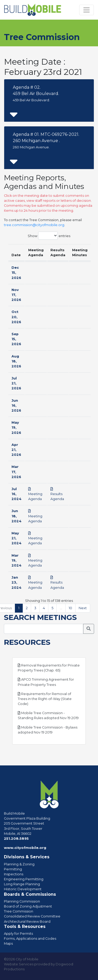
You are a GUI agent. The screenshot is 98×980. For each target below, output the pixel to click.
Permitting (13, 869)
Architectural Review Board (27, 922)
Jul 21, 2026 (16, 383)
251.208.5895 (16, 839)
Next (83, 608)
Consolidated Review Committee (32, 916)
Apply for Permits (18, 934)
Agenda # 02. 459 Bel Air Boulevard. (36, 93)
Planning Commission (22, 901)
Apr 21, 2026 (16, 450)
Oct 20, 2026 (16, 317)
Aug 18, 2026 (16, 361)
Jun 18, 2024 (16, 516)
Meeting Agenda (35, 494)
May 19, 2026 (16, 427)
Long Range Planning (22, 884)
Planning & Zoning (19, 864)
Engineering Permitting (24, 879)
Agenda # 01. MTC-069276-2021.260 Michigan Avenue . (46, 141)
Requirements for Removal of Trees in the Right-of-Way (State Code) (45, 699)
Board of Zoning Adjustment (28, 906)
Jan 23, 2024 (16, 582)
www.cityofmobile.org (25, 848)
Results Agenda (57, 494)
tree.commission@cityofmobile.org (34, 225)
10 (70, 608)
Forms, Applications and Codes (30, 939)
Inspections (14, 874)
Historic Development (23, 889)
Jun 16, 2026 (16, 405)
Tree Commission (19, 911)
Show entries (49, 236)
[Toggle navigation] (87, 10)
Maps (8, 943)
